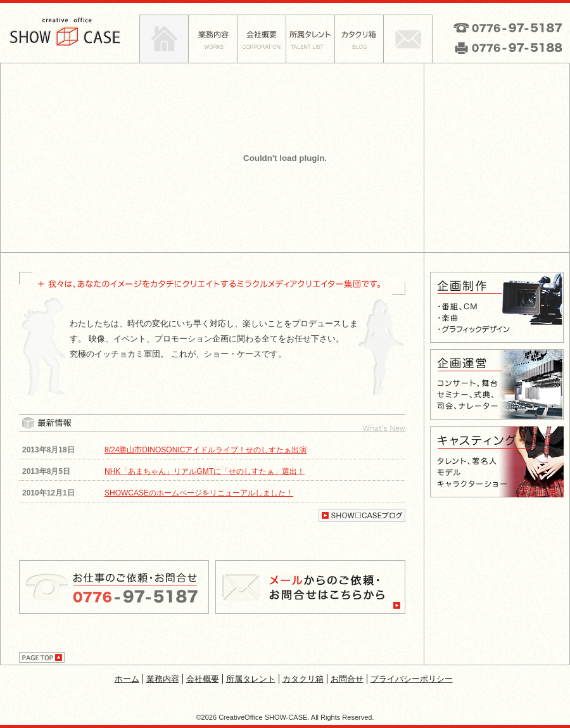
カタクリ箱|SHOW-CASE (359, 39)
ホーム (127, 679)
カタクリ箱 (303, 679)
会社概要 (203, 679)
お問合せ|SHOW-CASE (408, 39)
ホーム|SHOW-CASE (164, 39)
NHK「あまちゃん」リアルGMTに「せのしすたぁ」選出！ (205, 471)
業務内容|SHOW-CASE (212, 39)
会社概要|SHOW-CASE (261, 39)
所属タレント (251, 679)
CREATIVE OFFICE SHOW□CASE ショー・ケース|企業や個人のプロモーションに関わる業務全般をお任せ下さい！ (70, 32)
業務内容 (163, 679)
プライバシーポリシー (412, 679)
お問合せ (347, 679)
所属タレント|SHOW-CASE (310, 39)
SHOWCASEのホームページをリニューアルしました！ (199, 493)
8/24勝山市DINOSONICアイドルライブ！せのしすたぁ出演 (206, 450)
